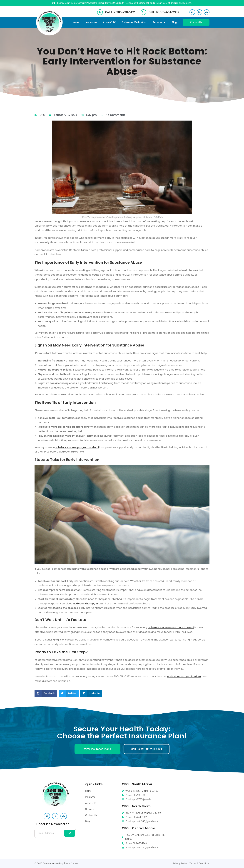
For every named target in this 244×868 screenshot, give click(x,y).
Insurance (91, 22)
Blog (174, 22)
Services (159, 22)
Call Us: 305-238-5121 (120, 12)
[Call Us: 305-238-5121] (100, 12)
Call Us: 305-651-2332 (164, 12)
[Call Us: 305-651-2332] (143, 12)
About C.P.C (109, 22)
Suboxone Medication (134, 22)
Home (76, 22)
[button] (46, 693)
